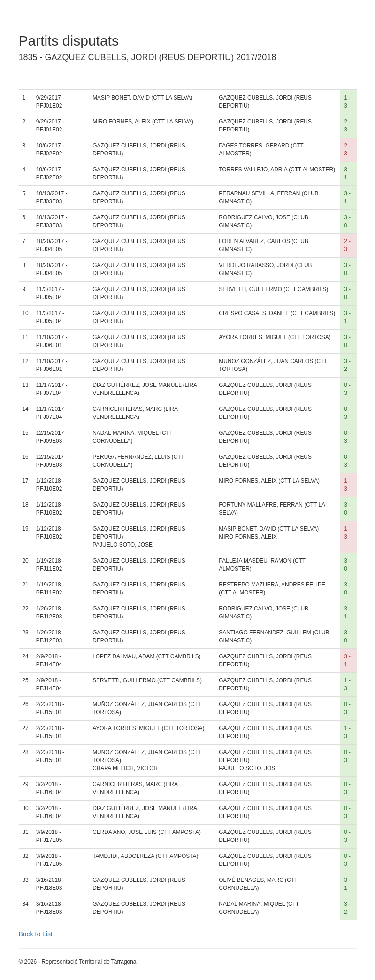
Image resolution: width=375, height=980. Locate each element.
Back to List (36, 934)
